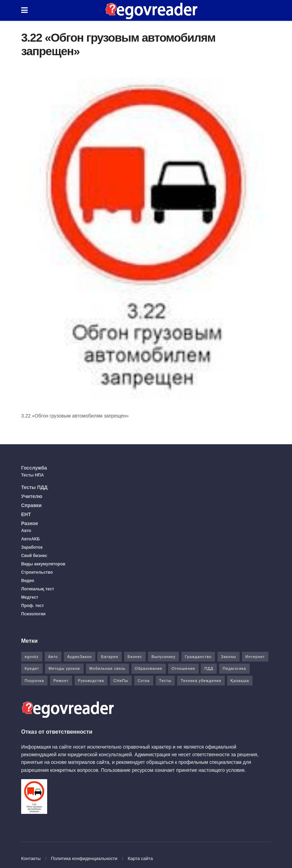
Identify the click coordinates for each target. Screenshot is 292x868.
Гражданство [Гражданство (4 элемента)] (198, 657)
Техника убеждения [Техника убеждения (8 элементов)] (201, 681)
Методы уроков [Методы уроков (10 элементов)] (64, 668)
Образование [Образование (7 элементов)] (149, 668)
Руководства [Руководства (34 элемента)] (91, 681)
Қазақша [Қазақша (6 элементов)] (240, 681)
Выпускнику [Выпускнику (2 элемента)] (164, 657)
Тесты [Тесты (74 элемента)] (165, 681)
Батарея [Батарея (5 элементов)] (109, 657)
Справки (31, 505)
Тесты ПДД (34, 487)
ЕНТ (26, 514)
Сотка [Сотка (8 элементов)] (144, 681)
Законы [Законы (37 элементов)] (229, 657)
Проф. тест (32, 606)
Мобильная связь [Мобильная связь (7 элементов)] (108, 668)
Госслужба (34, 468)
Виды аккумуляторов (43, 564)
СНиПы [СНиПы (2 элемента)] (121, 681)
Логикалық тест (38, 589)
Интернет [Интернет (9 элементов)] (255, 657)
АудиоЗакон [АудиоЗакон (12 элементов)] (80, 657)
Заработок (32, 547)
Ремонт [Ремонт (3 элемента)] (61, 681)
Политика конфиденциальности (84, 858)
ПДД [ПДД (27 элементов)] (209, 668)
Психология (33, 614)
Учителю (32, 496)
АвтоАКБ (31, 539)
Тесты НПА (32, 475)
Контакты (31, 858)
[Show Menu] (24, 10)
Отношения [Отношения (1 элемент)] (183, 668)
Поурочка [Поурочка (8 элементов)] (34, 681)
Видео (28, 581)
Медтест (30, 597)
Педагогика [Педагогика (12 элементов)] (234, 668)
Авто (26, 531)
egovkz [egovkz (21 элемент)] (32, 657)
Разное (30, 523)
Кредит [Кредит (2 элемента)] (32, 668)
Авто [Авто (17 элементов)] (53, 657)
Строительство (37, 572)
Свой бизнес (34, 556)
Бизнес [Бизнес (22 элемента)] (135, 657)
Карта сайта (140, 858)
